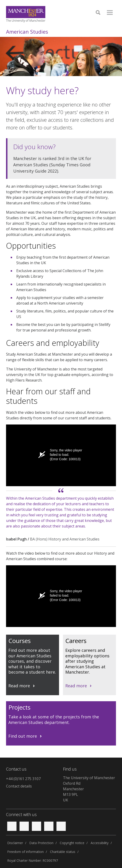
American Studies (27, 32)
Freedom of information (25, 852)
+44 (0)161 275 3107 (23, 779)
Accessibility (100, 843)
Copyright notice (72, 843)
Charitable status (63, 852)
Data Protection (41, 843)
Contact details (19, 786)
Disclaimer (15, 843)
